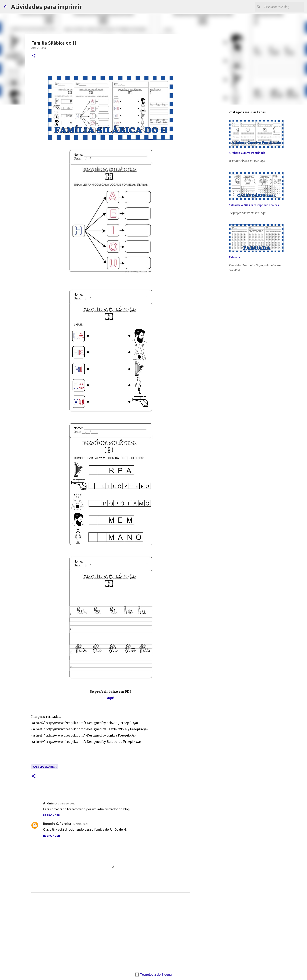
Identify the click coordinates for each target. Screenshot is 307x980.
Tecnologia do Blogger (154, 975)
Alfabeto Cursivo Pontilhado (247, 153)
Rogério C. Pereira (57, 824)
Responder (51, 815)
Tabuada (234, 257)
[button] (34, 56)
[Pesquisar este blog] (283, 7)
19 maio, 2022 (80, 824)
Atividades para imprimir (47, 7)
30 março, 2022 (67, 803)
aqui (111, 698)
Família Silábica (45, 767)
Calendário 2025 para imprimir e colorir (254, 205)
